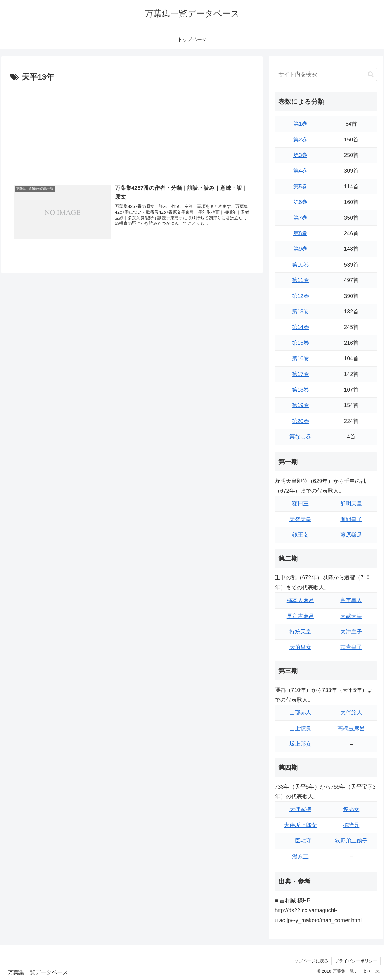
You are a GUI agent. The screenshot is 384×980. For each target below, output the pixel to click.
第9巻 (300, 249)
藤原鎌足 (351, 535)
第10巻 (300, 265)
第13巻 (300, 312)
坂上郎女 (300, 744)
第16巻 (300, 358)
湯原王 (300, 856)
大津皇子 (351, 632)
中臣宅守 (300, 841)
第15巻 (300, 343)
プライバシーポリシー (356, 961)
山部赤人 (300, 713)
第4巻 (300, 171)
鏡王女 (300, 535)
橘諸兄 (351, 825)
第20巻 (300, 421)
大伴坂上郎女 (300, 825)
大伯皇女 (300, 647)
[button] (371, 74)
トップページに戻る (309, 961)
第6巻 (300, 202)
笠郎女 (351, 809)
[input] (326, 74)
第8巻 (300, 233)
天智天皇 (300, 519)
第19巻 (300, 405)
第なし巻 (300, 437)
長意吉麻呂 (300, 616)
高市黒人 (351, 600)
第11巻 (300, 280)
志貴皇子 (351, 647)
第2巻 (300, 140)
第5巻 (300, 187)
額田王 (300, 504)
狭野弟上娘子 (351, 841)
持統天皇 (300, 632)
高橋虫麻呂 (351, 728)
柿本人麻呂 (300, 600)
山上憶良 (300, 728)
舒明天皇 (351, 504)
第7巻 (300, 218)
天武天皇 (351, 616)
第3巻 (300, 155)
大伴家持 (300, 809)
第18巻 (300, 390)
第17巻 (300, 374)
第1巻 (300, 124)
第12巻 (300, 296)
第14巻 (300, 327)
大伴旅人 (351, 713)
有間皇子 (351, 519)
